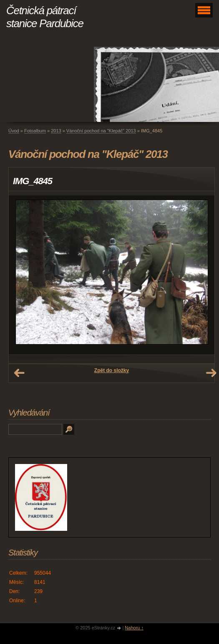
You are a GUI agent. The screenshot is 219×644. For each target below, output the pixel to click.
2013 (56, 131)
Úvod (14, 131)
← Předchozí (19, 373)
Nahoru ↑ (134, 628)
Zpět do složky (112, 370)
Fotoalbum (35, 131)
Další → (211, 373)
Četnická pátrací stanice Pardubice (45, 17)
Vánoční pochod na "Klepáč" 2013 (101, 131)
